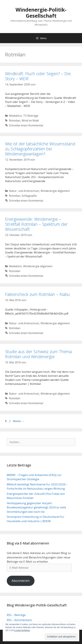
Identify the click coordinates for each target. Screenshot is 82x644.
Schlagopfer (29, 196)
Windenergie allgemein (55, 191)
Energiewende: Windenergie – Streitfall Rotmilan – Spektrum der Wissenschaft (36, 224)
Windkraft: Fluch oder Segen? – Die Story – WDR (38, 76)
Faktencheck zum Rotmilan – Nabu (37, 294)
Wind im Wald (30, 121)
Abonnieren (21, 581)
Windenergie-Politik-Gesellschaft (41, 13)
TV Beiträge (31, 116)
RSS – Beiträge (16, 615)
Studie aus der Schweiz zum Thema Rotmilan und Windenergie (38, 354)
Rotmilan (15, 121)
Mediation (15, 116)
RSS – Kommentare (19, 620)
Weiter (19, 421)
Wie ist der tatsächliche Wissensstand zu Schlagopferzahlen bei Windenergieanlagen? (40, 149)
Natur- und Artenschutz (24, 191)
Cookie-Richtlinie (22, 630)
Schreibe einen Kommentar (26, 125)
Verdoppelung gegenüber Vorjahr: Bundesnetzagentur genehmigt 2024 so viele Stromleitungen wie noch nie (36, 507)
